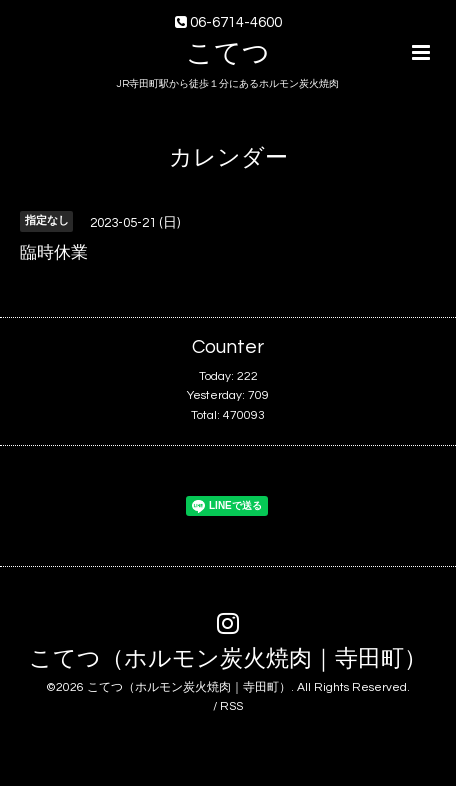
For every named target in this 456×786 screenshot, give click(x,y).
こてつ (228, 54)
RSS (231, 706)
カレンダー (228, 158)
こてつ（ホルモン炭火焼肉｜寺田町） (228, 659)
